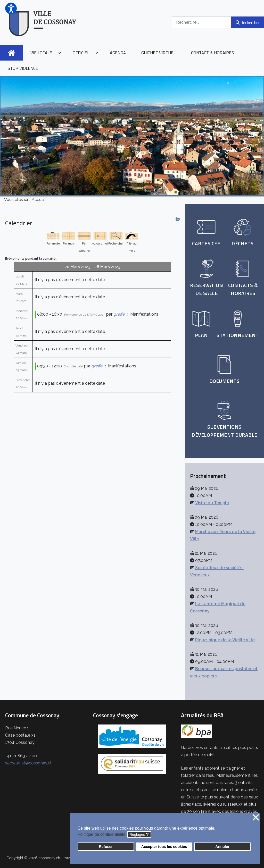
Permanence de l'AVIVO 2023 (85, 315)
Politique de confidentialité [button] (102, 834)
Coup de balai (73, 366)
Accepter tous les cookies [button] (164, 847)
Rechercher (248, 22)
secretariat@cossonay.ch (29, 763)
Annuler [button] (222, 847)
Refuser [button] (106, 847)
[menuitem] (11, 53)
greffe (119, 314)
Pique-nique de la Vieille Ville (225, 640)
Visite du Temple (212, 503)
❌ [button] (256, 818)
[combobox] (202, 22)
